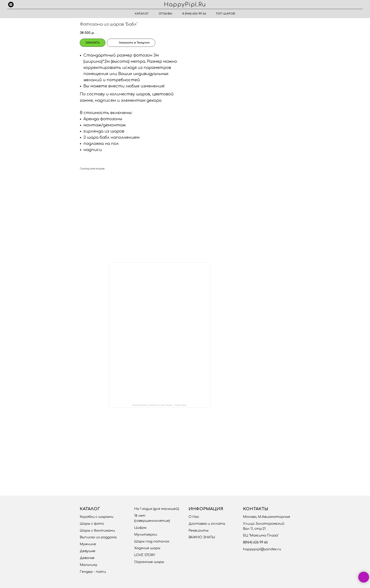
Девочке (87, 558)
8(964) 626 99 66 (255, 542)
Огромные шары (149, 562)
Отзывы (166, 14)
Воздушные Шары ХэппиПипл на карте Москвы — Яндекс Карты (160, 405)
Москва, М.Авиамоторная (267, 517)
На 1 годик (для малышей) (157, 509)
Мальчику (89, 565)
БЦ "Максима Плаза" (261, 535)
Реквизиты (199, 531)
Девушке (88, 551)
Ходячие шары (147, 548)
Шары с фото (92, 524)
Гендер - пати (93, 572)
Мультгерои (146, 535)
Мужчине (88, 544)
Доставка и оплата (207, 524)
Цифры (140, 528)
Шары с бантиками (97, 531)
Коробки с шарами (97, 517)
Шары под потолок (152, 541)
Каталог (142, 14)
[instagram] (11, 5)
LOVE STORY (145, 555)
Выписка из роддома (98, 537)
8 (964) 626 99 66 (194, 14)
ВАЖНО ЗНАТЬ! (202, 537)
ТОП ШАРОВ (226, 14)
